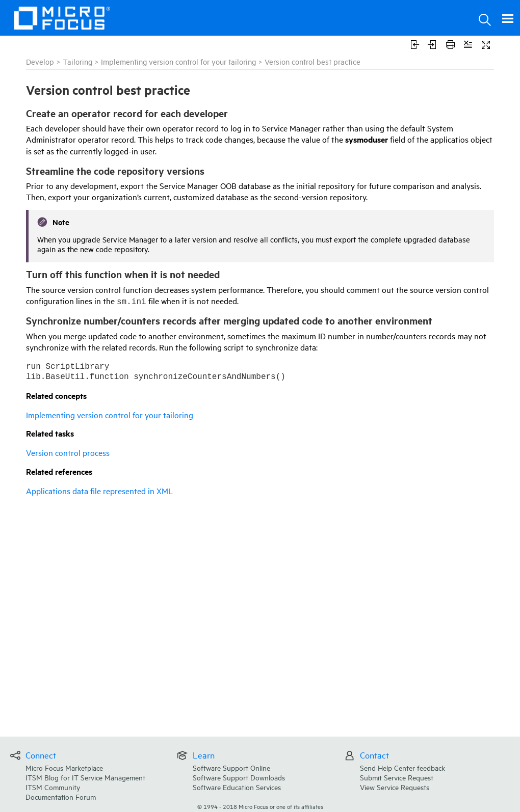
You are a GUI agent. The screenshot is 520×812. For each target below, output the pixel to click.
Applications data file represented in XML (99, 491)
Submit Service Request (397, 777)
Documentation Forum (61, 796)
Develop (40, 61)
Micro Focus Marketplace (64, 767)
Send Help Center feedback (402, 767)
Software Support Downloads (239, 777)
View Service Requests (395, 787)
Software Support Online (231, 767)
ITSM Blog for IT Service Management (85, 777)
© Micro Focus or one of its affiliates (260, 806)
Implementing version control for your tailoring (178, 61)
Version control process (68, 452)
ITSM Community (53, 787)
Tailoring (77, 61)
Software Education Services (237, 787)
